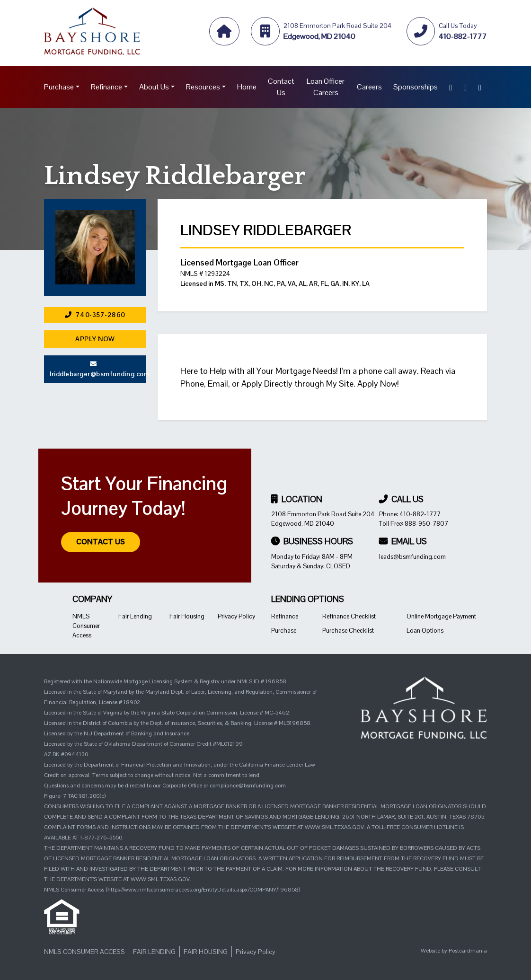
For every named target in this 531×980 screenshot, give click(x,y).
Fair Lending (135, 616)
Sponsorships (416, 87)
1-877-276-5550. (102, 838)
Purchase (59, 87)
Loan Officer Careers (326, 87)
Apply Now (95, 339)
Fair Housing (187, 616)
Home (247, 87)
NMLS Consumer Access (86, 626)
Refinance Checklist (349, 616)
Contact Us (281, 87)
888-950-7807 (426, 524)
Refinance (106, 87)
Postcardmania (468, 951)
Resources (203, 87)
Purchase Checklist (348, 631)
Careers (369, 87)
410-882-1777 (420, 514)
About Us (154, 87)
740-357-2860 (95, 315)
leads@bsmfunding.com (412, 557)
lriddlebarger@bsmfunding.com (98, 369)
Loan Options (425, 631)
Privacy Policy (236, 616)
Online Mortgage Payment (441, 616)
